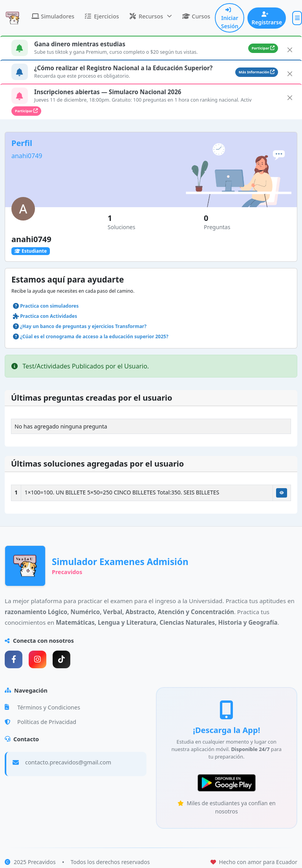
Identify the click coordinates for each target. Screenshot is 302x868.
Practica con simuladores (49, 306)
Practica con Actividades (49, 316)
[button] (151, 16)
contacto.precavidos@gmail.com (68, 762)
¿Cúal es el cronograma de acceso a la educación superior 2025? (94, 336)
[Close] (290, 50)
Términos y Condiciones (42, 707)
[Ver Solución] (282, 493)
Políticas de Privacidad (40, 722)
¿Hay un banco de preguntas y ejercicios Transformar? (83, 326)
